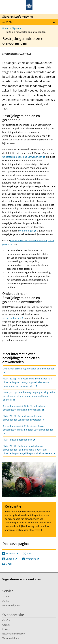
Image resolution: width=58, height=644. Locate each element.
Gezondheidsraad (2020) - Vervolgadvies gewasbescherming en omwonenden (29, 408)
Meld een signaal (11, 605)
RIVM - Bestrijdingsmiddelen (26, 440)
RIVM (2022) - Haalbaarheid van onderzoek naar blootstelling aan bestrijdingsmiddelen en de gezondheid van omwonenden (28, 383)
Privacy (6, 629)
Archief (6, 597)
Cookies (6, 625)
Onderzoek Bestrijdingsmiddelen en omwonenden (29, 371)
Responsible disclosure (14, 634)
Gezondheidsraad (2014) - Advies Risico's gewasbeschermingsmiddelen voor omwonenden (28, 430)
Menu (10, 22)
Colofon (6, 620)
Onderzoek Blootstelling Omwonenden (24, 157)
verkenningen (27, 231)
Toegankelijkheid (11, 638)
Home (5, 28)
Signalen (16, 28)
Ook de (6, 240)
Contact (6, 601)
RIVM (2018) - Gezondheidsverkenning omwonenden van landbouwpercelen (29, 418)
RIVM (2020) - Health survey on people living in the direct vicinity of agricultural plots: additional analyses (29, 396)
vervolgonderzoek (13, 318)
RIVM (35, 153)
